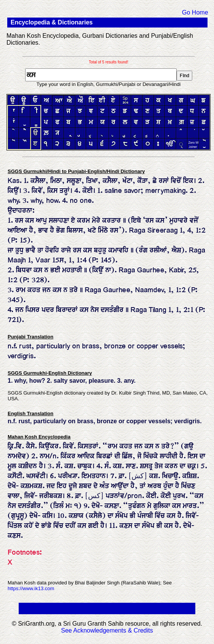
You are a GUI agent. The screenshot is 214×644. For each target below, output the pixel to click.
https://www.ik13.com (31, 588)
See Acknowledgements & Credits (107, 630)
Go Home (195, 12)
